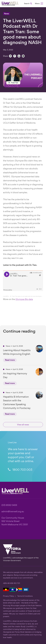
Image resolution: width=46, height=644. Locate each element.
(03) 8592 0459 (9, 505)
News (7, 14)
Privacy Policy (9, 596)
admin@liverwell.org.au (13, 512)
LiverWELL (6, 296)
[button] (39, 4)
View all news (23, 425)
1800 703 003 (20, 470)
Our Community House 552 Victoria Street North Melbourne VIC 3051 (15, 521)
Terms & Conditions (25, 596)
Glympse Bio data (24, 299)
